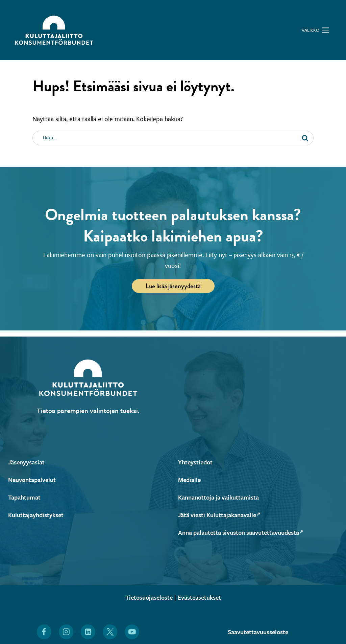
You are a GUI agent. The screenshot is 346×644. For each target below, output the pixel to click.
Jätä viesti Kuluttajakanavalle (223, 515)
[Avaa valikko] (316, 30)
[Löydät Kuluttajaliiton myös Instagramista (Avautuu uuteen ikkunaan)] (66, 632)
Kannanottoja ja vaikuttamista (222, 497)
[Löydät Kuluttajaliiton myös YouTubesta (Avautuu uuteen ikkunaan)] (132, 632)
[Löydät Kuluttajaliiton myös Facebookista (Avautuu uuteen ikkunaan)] (44, 632)
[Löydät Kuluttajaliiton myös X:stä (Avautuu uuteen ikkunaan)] (110, 632)
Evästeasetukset (201, 597)
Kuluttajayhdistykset (38, 515)
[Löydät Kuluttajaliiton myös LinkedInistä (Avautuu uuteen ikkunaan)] (88, 632)
